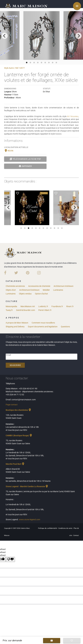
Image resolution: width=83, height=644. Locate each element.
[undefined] (10, 559)
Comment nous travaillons (43, 323)
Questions (65, 327)
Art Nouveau (73, 116)
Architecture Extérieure (29, 290)
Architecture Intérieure (63, 286)
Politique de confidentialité (48, 528)
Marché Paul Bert (15, 464)
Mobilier (46, 290)
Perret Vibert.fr (45, 310)
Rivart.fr (70, 306)
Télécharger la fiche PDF (25, 159)
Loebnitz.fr (43, 306)
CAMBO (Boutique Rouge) (19, 435)
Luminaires (58, 290)
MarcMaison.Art (28, 306)
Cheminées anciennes (15, 286)
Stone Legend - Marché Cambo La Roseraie (27, 486)
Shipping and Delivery (15, 327)
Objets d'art (11, 290)
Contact (76, 535)
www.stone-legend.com (30, 519)
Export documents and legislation (43, 327)
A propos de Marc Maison (17, 323)
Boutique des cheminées (19, 410)
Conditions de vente (66, 528)
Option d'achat (41, 294)
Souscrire (15, 365)
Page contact (12, 405)
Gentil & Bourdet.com (26, 310)
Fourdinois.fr (57, 306)
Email (8, 355)
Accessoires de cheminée (39, 286)
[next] (78, 36)
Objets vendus (25, 294)
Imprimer (25, 166)
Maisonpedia (11, 306)
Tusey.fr (9, 310)
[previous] (5, 36)
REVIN (9, 151)
